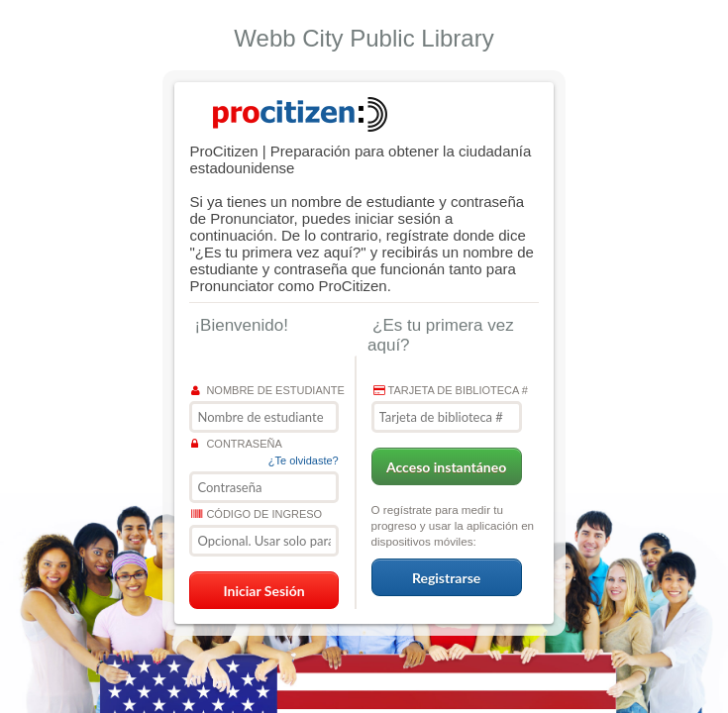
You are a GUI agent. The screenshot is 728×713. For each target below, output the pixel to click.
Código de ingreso (257, 514)
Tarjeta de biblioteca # (451, 390)
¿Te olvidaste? (304, 460)
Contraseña (236, 444)
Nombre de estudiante (267, 390)
